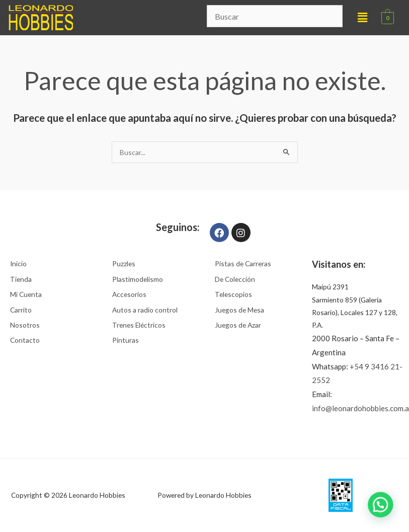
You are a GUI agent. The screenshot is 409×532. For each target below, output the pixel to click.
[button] (363, 17)
